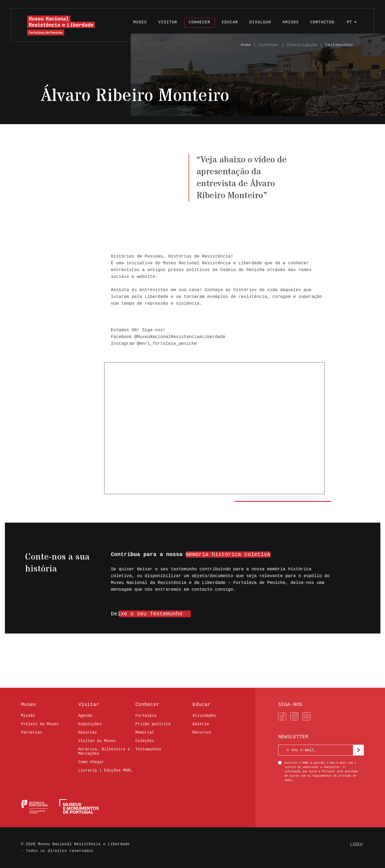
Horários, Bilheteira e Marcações (104, 751)
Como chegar (91, 762)
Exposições (90, 724)
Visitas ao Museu (97, 741)
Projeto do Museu (40, 724)
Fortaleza (146, 716)
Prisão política (153, 724)
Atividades (204, 716)
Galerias (87, 732)
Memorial (145, 732)
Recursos (202, 732)
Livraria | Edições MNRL (105, 770)
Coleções (145, 741)
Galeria (201, 724)
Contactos (322, 22)
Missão (28, 716)
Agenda (85, 716)
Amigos (291, 22)
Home (246, 45)
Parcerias (32, 732)
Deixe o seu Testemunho (147, 614)
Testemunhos (339, 45)
